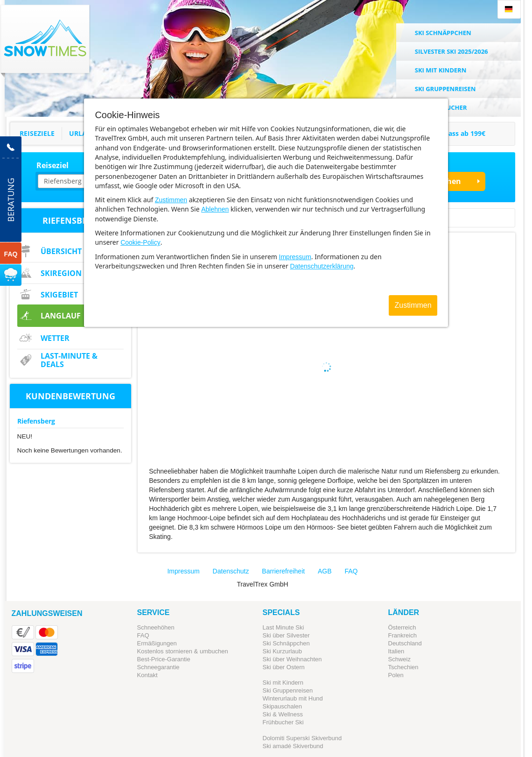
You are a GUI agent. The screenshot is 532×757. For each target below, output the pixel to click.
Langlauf (61, 316)
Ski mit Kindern (283, 683)
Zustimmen (171, 200)
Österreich (402, 627)
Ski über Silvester (286, 635)
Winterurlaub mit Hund (293, 698)
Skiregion (61, 273)
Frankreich (402, 635)
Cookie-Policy (140, 242)
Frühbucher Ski (283, 722)
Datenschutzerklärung (322, 266)
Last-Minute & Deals (69, 360)
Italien (396, 651)
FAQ (351, 571)
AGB (325, 571)
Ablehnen (215, 209)
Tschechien (403, 667)
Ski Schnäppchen (286, 643)
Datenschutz (231, 571)
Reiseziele (37, 133)
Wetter (55, 338)
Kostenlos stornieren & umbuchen (183, 651)
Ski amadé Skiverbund (293, 746)
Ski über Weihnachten (292, 659)
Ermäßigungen (157, 643)
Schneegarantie (158, 667)
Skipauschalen (283, 706)
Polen (396, 675)
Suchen (447, 181)
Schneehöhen (156, 627)
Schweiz (399, 659)
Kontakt (147, 675)
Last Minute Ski (283, 627)
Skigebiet (59, 295)
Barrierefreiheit (283, 571)
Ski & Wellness (283, 714)
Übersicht (61, 251)
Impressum (295, 257)
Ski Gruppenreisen (288, 690)
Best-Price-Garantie (164, 659)
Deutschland (405, 643)
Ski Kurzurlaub (283, 651)
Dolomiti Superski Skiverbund (302, 738)
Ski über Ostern (284, 667)
